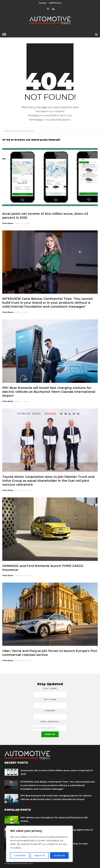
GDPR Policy (55, 3)
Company (50, 711)
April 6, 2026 (22, 223)
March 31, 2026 (23, 490)
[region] (39, 844)
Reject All (40, 855)
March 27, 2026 (23, 661)
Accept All (59, 855)
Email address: (50, 722)
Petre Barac (8, 223)
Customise (20, 855)
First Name (50, 688)
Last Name (50, 699)
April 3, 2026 (22, 312)
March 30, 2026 (23, 576)
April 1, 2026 (22, 401)
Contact (43, 3)
